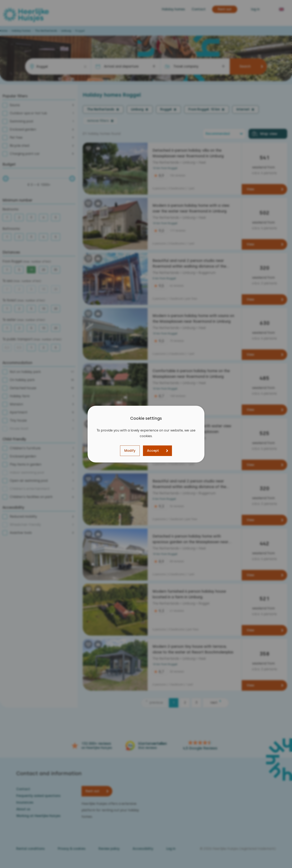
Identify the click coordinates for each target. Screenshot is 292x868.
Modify (130, 451)
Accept (153, 451)
